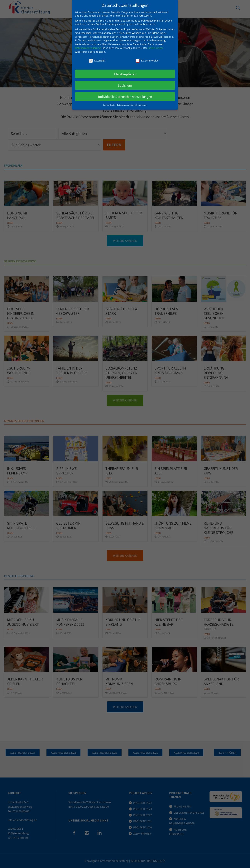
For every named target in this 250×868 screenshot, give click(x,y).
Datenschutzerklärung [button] (127, 101)
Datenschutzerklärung (88, 44)
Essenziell (97, 56)
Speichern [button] (125, 81)
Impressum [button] (142, 101)
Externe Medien (147, 56)
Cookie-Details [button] (109, 101)
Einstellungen (156, 44)
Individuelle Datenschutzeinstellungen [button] (125, 92)
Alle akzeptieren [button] (125, 70)
